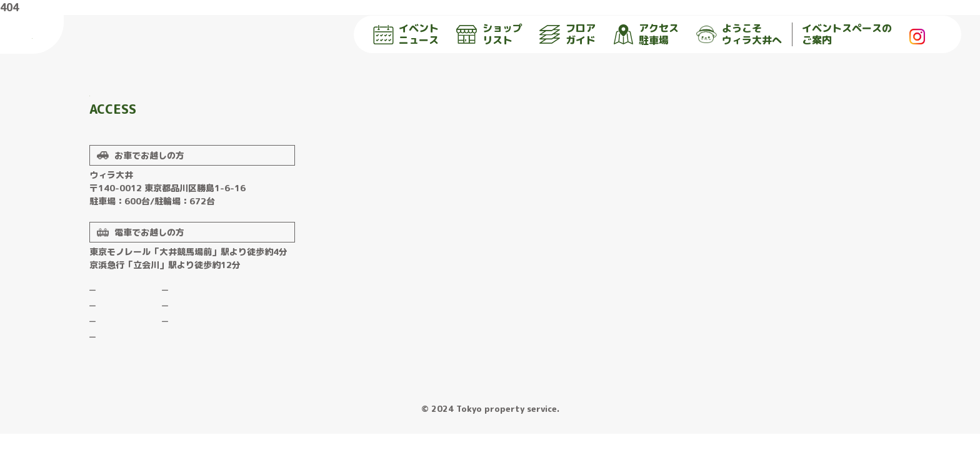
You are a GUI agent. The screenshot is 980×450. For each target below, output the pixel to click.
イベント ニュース (406, 34)
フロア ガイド (567, 34)
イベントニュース (121, 329)
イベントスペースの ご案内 (847, 34)
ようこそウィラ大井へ (199, 329)
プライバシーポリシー (199, 361)
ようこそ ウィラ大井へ (739, 34)
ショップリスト (117, 345)
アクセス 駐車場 (646, 34)
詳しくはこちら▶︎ (167, 151)
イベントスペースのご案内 (206, 345)
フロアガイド (114, 361)
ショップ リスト (489, 34)
